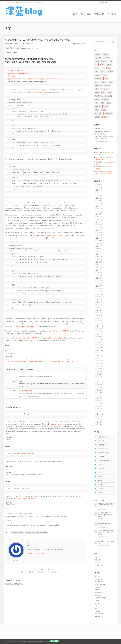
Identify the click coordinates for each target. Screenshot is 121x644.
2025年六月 (98, 203)
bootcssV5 (98, 587)
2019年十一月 (99, 297)
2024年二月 (98, 219)
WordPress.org (99, 565)
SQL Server (105, 89)
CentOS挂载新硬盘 (104, 524)
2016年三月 (98, 403)
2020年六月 (98, 278)
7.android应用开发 (104, 461)
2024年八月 (98, 209)
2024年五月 (98, 214)
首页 (75, 14)
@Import (11, 79)
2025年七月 (98, 201)
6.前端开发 (101, 457)
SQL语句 (97, 92)
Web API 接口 (99, 582)
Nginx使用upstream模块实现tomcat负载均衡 (24, 571)
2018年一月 (98, 347)
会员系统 (99, 14)
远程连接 (98, 117)
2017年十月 (98, 355)
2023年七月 (98, 227)
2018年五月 (98, 339)
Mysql (105, 75)
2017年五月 (98, 366)
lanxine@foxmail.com (24, 3)
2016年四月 (98, 401)
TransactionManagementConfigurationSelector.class (40, 79)
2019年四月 (98, 315)
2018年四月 (98, 342)
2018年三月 (98, 345)
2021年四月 (98, 262)
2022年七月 (98, 238)
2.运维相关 (101, 441)
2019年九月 (98, 302)
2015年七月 (98, 425)
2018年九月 (98, 329)
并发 (96, 103)
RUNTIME (25, 73)
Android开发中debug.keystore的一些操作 (104, 173)
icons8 (97, 600)
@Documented (13, 76)
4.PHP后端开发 (102, 449)
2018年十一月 (99, 326)
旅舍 (96, 608)
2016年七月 (98, 393)
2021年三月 (98, 265)
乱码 (109, 92)
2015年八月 (98, 422)
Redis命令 (98, 595)
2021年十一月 (99, 251)
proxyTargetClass (25, 391)
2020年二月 (98, 289)
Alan (8, 43)
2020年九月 (98, 273)
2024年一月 (98, 222)
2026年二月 (98, 187)
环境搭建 (104, 110)
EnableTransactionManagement (37, 532)
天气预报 (105, 99)
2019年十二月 (99, 294)
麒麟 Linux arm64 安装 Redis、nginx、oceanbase (105, 138)
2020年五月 (98, 281)
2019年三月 (98, 318)
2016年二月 (98, 406)
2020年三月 (98, 286)
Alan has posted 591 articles (36, 553)
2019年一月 (98, 321)
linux (103, 72)
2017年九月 (98, 358)
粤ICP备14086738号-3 (43, 642)
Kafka (96, 72)
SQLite (96, 89)
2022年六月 (98, 241)
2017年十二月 (99, 350)
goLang (109, 65)
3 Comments (104, 508)
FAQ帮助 (111, 14)
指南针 (109, 103)
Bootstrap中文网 (100, 584)
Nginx (106, 79)
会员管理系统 (99, 96)
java (109, 68)
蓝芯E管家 (86, 14)
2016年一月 (98, 409)
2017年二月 (98, 374)
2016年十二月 (99, 379)
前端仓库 (98, 611)
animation (107, 58)
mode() (12, 338)
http (103, 68)
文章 (97, 560)
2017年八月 (98, 361)
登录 (22, 584)
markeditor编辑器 (100, 598)
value (17, 70)
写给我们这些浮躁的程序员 (106, 505)
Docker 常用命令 (100, 134)
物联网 (100, 492)
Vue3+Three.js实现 (101, 141)
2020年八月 (98, 275)
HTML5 (97, 68)
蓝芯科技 (98, 576)
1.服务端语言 (29, 43)
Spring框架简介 (67, 571)
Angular (105, 54)
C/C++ (99, 473)
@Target (11, 70)
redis (96, 82)
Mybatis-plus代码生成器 (102, 131)
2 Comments (104, 526)
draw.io (97, 590)
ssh (104, 92)
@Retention (12, 73)
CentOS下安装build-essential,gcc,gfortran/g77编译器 (107, 515)
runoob (97, 603)
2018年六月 (98, 337)
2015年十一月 (99, 414)
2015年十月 (98, 417)
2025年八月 (98, 198)
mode (20, 374)
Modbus (110, 72)
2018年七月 (98, 334)
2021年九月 (98, 254)
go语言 (100, 480)
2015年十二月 (99, 411)
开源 (102, 103)
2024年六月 (98, 211)
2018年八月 (98, 331)
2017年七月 (98, 363)
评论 (97, 563)
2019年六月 (98, 310)
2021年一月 (98, 267)
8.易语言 (100, 465)
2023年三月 (98, 235)
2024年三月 (98, 217)
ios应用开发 (101, 484)
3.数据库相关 (102, 445)
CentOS (105, 61)
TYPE (22, 70)
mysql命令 (98, 79)
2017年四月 (98, 369)
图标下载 (98, 616)
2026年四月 (98, 185)
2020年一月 (98, 291)
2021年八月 (98, 257)
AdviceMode (11, 374)
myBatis (97, 75)
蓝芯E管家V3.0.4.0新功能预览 (106, 542)
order (21, 381)
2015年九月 (98, 419)
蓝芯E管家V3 (108, 113)
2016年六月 (98, 395)
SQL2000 (108, 86)
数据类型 (98, 106)
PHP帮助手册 (99, 614)
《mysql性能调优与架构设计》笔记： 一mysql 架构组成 (106, 532)
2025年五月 (98, 206)
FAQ (111, 61)
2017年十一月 (99, 353)
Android (97, 54)
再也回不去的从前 (100, 129)
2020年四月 (98, 283)
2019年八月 (98, 305)
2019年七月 (98, 307)
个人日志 (100, 488)
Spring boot (98, 86)
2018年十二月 (99, 323)
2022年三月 (98, 243)
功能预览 (109, 96)
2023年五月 (98, 230)
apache (97, 61)
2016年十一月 (99, 382)
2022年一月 (98, 246)
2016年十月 (98, 385)
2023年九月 (98, 225)
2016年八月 (98, 390)
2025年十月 (98, 195)
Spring (111, 82)
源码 (96, 110)
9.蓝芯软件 (101, 468)
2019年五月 (98, 313)
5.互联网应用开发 (103, 453)
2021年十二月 (99, 249)
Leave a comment (80, 43)
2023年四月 (98, 233)
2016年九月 (98, 387)
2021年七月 (98, 259)
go (96, 65)
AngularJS (98, 58)
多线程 (97, 99)
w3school (98, 606)
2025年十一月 (99, 193)
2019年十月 (98, 299)
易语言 (106, 106)
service (103, 82)
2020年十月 (98, 270)
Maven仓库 (98, 592)
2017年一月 (98, 377)
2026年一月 (98, 190)
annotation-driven (17, 532)
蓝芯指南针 (98, 579)
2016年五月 (98, 398)
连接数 (106, 117)
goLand (102, 65)
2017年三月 (98, 371)
